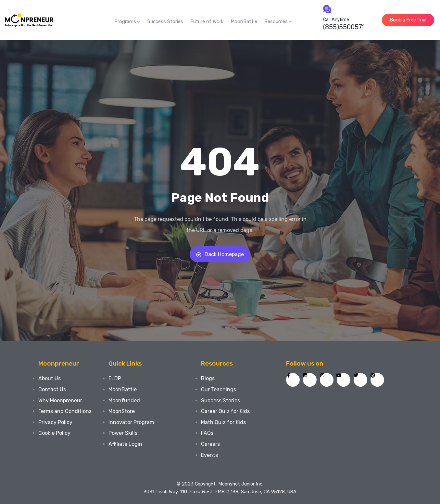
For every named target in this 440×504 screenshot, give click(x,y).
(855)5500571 (344, 27)
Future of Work (207, 21)
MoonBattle (244, 21)
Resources (278, 21)
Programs (127, 21)
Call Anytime (336, 19)
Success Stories (165, 21)
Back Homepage (220, 254)
